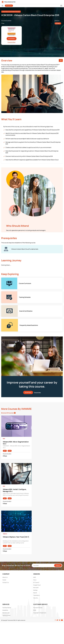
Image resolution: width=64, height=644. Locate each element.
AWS (35, 577)
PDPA (35, 610)
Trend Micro (36, 595)
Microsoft (36, 588)
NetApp (35, 590)
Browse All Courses (8, 413)
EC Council (36, 582)
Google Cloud (37, 585)
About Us (5, 577)
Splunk (35, 593)
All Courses (9, 6)
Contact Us (6, 582)
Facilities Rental (7, 608)
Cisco (35, 580)
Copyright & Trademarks (40, 613)
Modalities (5, 610)
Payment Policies (38, 608)
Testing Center (6, 615)
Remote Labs (6, 613)
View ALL (36, 598)
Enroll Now (12, 39)
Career (4, 580)
